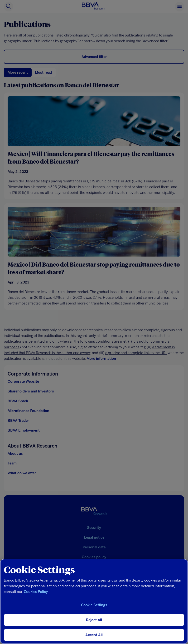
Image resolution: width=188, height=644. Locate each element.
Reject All (94, 620)
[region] (94, 601)
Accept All (94, 635)
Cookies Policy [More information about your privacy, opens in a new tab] (36, 592)
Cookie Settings (94, 605)
